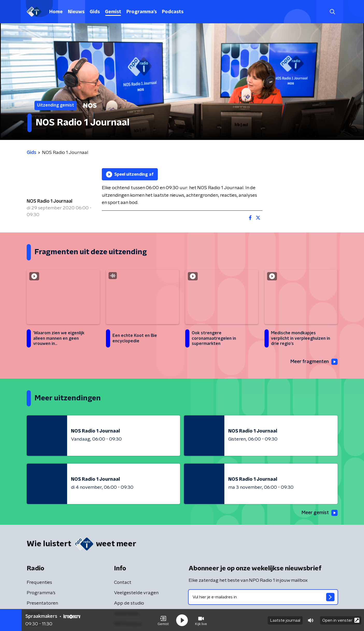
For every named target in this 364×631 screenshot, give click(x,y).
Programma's (142, 12)
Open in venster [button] (341, 620)
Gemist (113, 12)
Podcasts (173, 12)
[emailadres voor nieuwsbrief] (263, 597)
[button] (163, 620)
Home (56, 12)
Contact (123, 583)
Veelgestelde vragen (136, 593)
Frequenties (39, 583)
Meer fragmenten (313, 362)
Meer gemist (319, 513)
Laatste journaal (285, 620)
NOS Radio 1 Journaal (49, 201)
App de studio (129, 603)
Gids (95, 12)
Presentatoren (42, 603)
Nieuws (76, 12)
